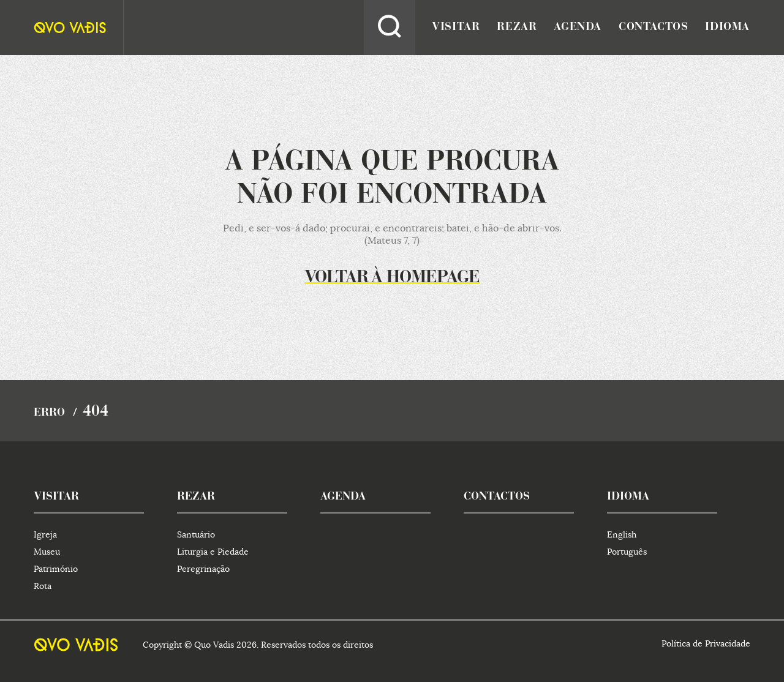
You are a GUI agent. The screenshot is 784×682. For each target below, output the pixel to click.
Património (56, 569)
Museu (47, 552)
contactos (653, 28)
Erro (49, 413)
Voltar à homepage (392, 278)
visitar (456, 28)
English (622, 534)
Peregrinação (203, 569)
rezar (517, 28)
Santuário (196, 534)
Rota (43, 586)
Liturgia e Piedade (213, 552)
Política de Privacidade (706, 643)
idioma (727, 28)
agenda (578, 28)
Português (627, 552)
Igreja (45, 534)
